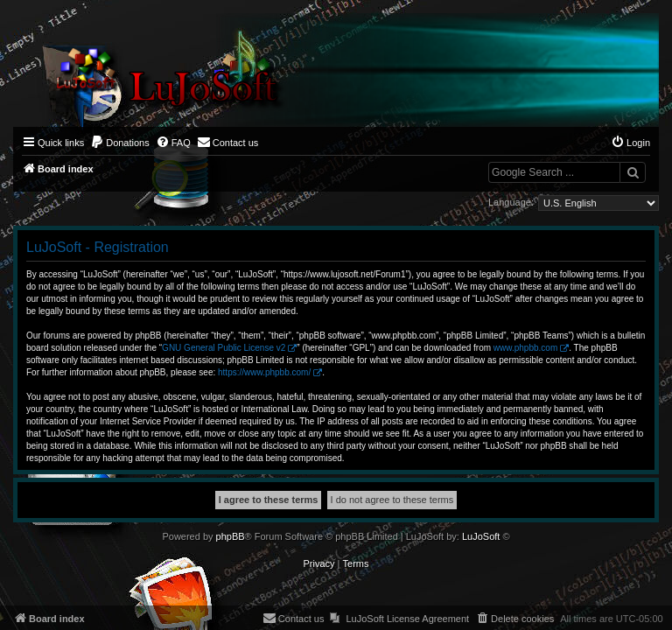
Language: (511, 202)
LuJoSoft (481, 536)
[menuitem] (120, 143)
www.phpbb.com (525, 348)
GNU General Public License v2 (224, 348)
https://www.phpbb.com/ (264, 372)
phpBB (231, 536)
